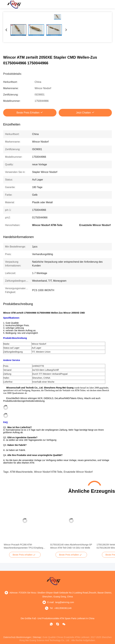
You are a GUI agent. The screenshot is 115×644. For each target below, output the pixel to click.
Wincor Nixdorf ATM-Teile (48, 472)
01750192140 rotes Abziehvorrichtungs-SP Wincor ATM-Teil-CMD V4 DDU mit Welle (71, 546)
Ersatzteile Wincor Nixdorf (78, 472)
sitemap (37, 637)
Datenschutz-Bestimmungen (17, 637)
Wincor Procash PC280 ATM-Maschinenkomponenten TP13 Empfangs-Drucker (24, 546)
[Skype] (58, 624)
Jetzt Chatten (83, 113)
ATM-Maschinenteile (21, 472)
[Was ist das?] (51, 624)
